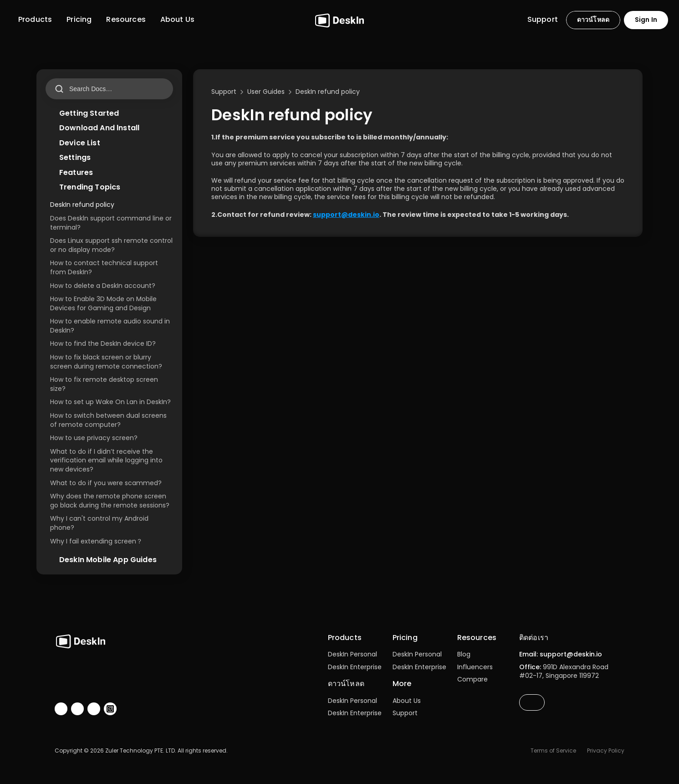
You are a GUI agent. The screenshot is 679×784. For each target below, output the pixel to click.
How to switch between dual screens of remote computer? (109, 420)
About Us (407, 701)
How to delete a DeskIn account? (103, 286)
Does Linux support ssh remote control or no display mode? (112, 245)
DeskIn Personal (352, 654)
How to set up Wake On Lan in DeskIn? (110, 402)
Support (405, 713)
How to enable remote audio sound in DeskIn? (111, 326)
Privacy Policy (606, 751)
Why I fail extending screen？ (96, 541)
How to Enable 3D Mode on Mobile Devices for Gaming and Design (104, 303)
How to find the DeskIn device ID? (103, 343)
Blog (464, 654)
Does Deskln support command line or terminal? (112, 223)
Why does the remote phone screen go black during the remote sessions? (110, 501)
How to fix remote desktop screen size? (105, 384)
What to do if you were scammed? (106, 483)
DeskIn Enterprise (355, 667)
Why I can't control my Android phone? (100, 523)
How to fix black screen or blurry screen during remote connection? (106, 362)
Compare (472, 679)
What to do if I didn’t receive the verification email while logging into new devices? (107, 460)
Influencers (475, 667)
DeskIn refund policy (82, 205)
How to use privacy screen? (94, 438)
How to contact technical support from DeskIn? (105, 267)
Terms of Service (553, 751)
